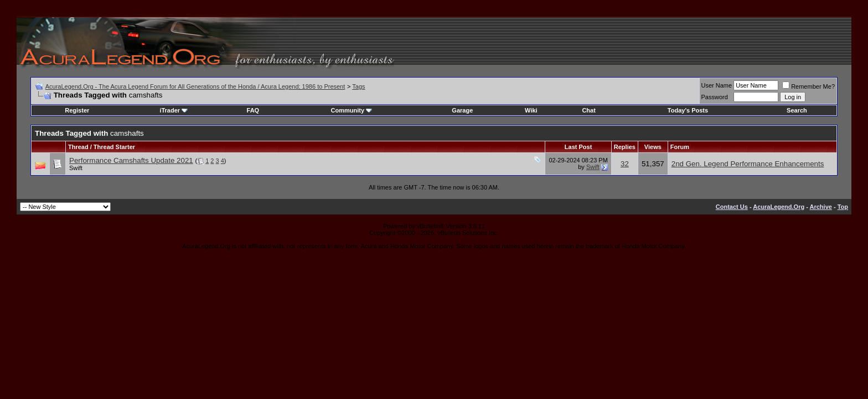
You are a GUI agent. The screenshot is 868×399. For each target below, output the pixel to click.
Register (77, 110)
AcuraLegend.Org (779, 207)
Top (843, 207)
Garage (462, 110)
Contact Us (732, 207)
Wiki (531, 110)
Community (352, 110)
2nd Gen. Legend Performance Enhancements (748, 164)
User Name (717, 85)
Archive (821, 207)
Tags (358, 86)
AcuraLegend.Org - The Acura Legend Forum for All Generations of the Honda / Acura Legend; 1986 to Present (195, 86)
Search (797, 110)
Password (715, 97)
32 (625, 164)
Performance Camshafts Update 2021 (131, 160)
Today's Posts (688, 110)
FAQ (253, 110)
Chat (588, 110)
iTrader (174, 110)
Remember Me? (808, 86)
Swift (76, 168)
